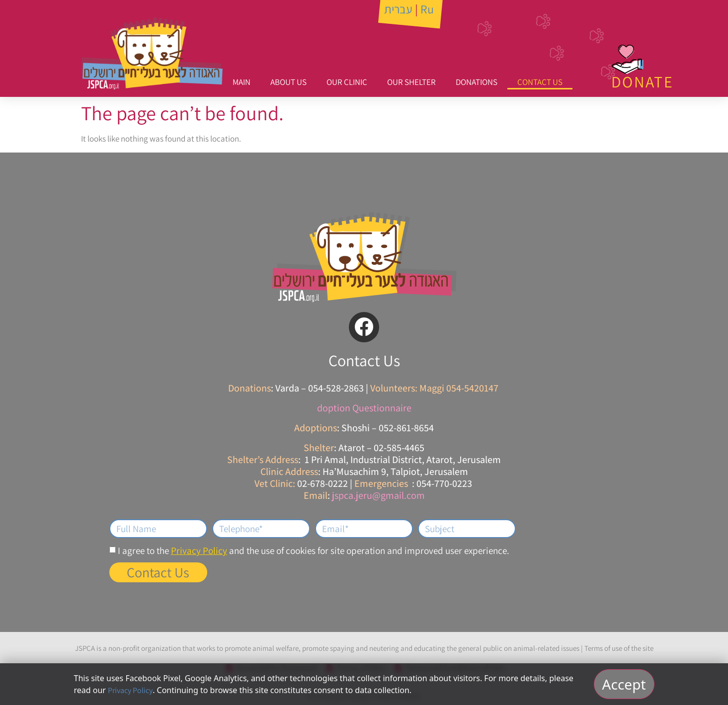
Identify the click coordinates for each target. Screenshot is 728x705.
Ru (427, 9)
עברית (398, 9)
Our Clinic (347, 82)
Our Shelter (411, 82)
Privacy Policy (199, 550)
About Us (288, 82)
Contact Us (540, 82)
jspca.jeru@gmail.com (378, 495)
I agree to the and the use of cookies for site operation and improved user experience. (314, 550)
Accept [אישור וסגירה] (624, 684)
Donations (477, 82)
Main (242, 82)
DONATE (642, 81)
